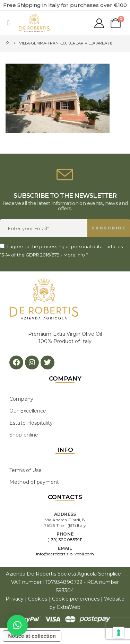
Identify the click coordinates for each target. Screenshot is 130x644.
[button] (17, 625)
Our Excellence (28, 411)
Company (21, 399)
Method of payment (34, 482)
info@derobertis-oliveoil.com (65, 554)
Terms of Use (25, 470)
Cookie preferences (76, 599)
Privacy (14, 599)
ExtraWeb (69, 607)
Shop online (24, 435)
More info (74, 255)
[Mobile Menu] (8, 23)
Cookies (38, 599)
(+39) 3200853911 (65, 540)
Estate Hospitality (31, 423)
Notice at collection (32, 636)
